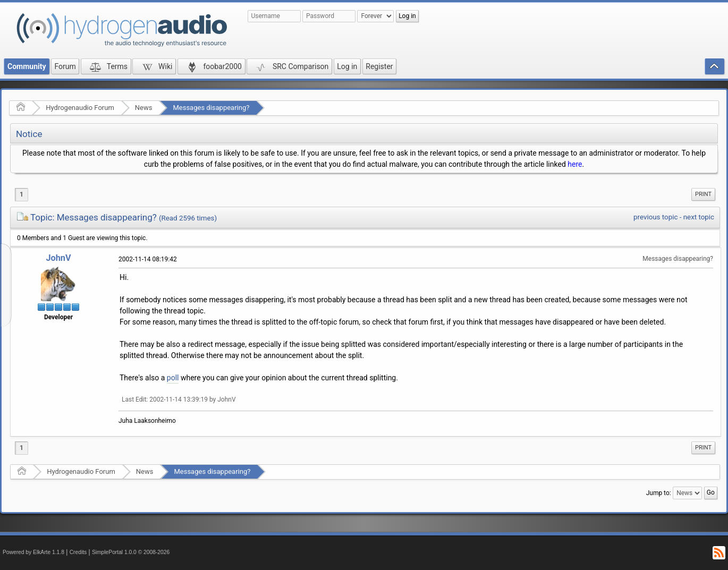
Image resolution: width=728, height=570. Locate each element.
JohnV (58, 258)
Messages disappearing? (211, 108)
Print (703, 194)
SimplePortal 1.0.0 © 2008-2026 (131, 552)
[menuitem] (703, 194)
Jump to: (659, 493)
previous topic (655, 217)
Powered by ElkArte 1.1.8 (33, 552)
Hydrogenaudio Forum (80, 108)
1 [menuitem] (22, 194)
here (575, 164)
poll (173, 378)
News (144, 108)
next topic (699, 217)
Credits (78, 552)
